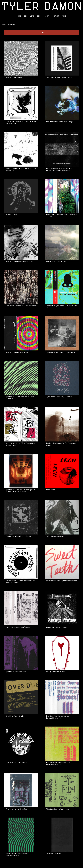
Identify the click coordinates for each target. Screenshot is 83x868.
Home (19, 16)
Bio (26, 16)
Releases (12, 25)
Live (32, 16)
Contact (55, 16)
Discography (43, 16)
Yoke (64, 16)
